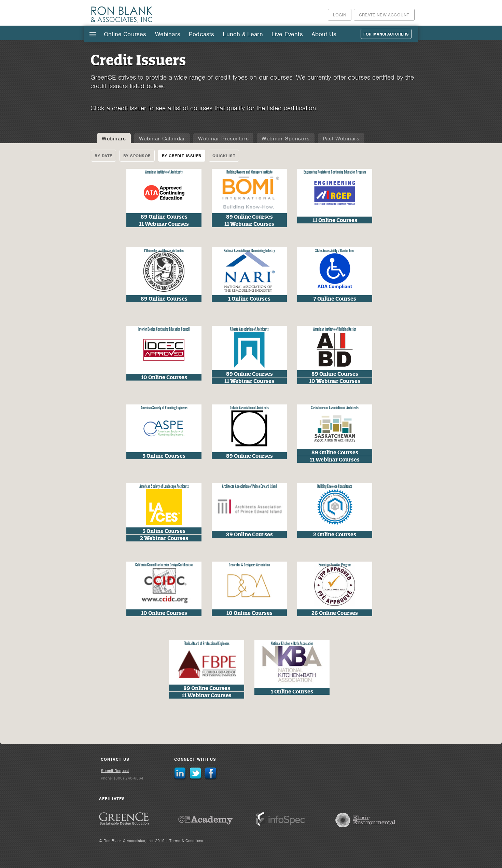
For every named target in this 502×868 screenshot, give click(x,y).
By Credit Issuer (182, 156)
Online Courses (125, 34)
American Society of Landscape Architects (164, 487)
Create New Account (384, 15)
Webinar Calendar (162, 139)
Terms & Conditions (186, 841)
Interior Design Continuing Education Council (164, 329)
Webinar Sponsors (286, 139)
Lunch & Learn (243, 34)
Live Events (287, 34)
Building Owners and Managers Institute (249, 172)
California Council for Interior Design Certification (164, 565)
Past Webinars (341, 139)
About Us (324, 34)
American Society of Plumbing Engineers (164, 408)
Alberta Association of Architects (249, 329)
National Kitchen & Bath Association (292, 644)
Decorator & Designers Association (249, 565)
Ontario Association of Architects (249, 408)
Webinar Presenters (223, 139)
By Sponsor (137, 156)
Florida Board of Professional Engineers (207, 644)
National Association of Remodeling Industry (249, 251)
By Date (103, 156)
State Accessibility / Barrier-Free (335, 251)
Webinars (168, 34)
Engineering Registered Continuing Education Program (335, 172)
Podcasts (201, 34)
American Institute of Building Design (335, 329)
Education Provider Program (335, 565)
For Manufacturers (386, 34)
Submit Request (115, 771)
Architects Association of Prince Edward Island (249, 487)
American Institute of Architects (164, 172)
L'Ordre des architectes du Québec (164, 251)
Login (340, 15)
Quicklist (224, 156)
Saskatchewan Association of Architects (335, 408)
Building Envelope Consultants (335, 487)
